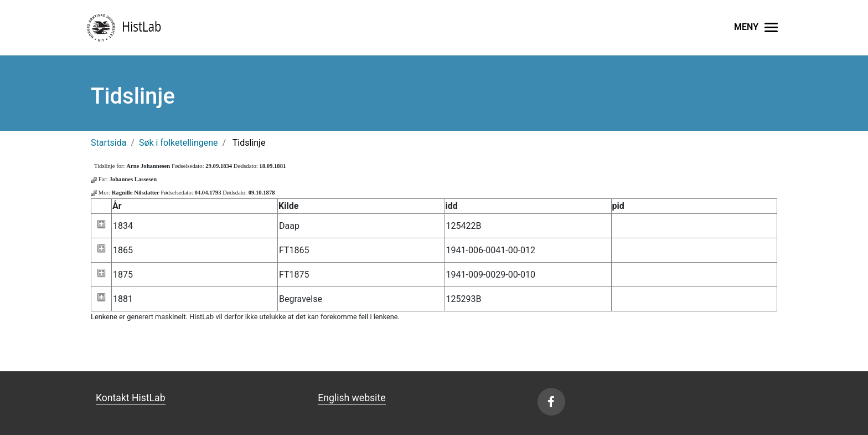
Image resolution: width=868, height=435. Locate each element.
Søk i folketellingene (179, 143)
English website (352, 398)
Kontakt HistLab (131, 398)
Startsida (108, 143)
